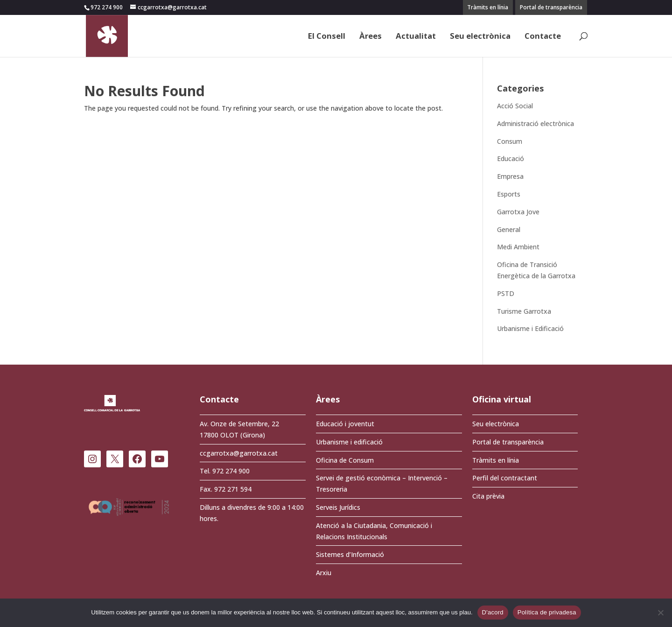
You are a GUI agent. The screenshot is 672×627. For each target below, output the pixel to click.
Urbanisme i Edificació (530, 328)
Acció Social (515, 106)
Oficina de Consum (345, 460)
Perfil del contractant (505, 478)
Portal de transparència (551, 7)
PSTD (506, 293)
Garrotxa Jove (518, 212)
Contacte (543, 37)
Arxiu (324, 573)
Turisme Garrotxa (524, 311)
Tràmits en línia (488, 7)
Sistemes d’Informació (350, 554)
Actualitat (416, 37)
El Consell (327, 37)
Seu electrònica (480, 37)
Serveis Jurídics (338, 507)
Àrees (371, 37)
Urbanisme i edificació (349, 442)
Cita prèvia (488, 496)
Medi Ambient (518, 247)
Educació (511, 159)
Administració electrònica (535, 123)
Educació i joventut (345, 424)
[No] (660, 613)
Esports (509, 194)
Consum (510, 141)
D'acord (493, 612)
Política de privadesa (547, 612)
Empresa (510, 176)
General (509, 229)
